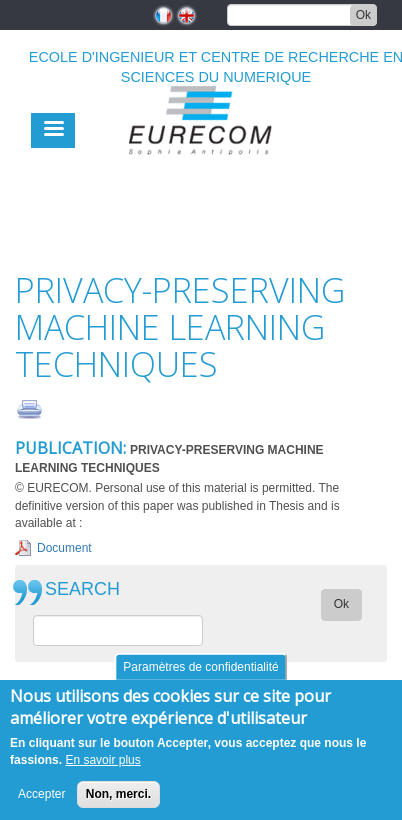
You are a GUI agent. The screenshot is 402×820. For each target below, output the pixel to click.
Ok (363, 15)
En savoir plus (102, 760)
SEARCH (82, 589)
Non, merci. (118, 794)
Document (64, 548)
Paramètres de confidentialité (200, 667)
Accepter (41, 794)
